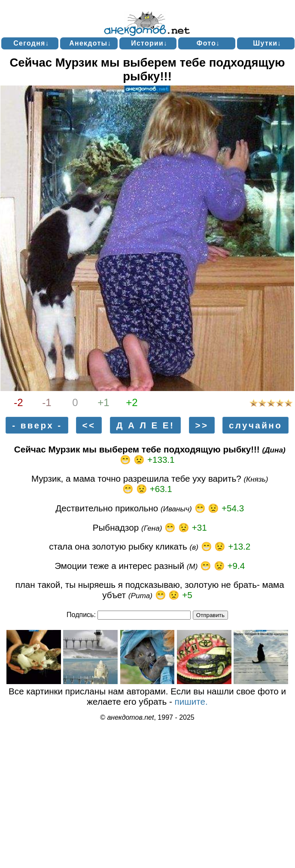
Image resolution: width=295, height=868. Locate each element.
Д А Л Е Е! (146, 425)
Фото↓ (208, 43)
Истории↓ (149, 43)
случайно (255, 425)
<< (89, 425)
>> (202, 425)
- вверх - (37, 425)
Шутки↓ (267, 43)
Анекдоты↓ (90, 43)
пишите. (191, 701)
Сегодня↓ (31, 43)
